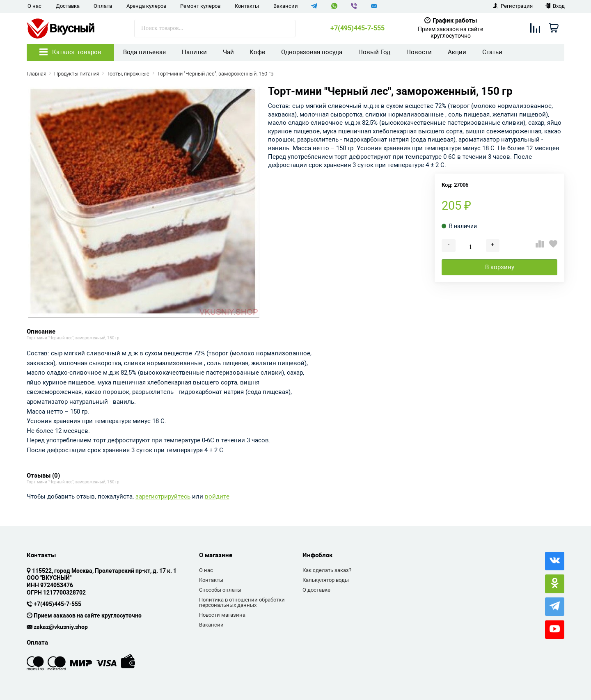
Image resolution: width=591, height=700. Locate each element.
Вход (555, 6)
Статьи (492, 52)
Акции (457, 52)
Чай (228, 52)
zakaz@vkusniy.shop (61, 627)
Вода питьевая (144, 52)
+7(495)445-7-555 (357, 28)
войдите (217, 497)
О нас (34, 6)
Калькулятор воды (326, 580)
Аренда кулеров (146, 6)
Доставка (68, 6)
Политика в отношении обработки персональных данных (242, 603)
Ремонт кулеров (200, 6)
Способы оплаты (220, 590)
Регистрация (513, 6)
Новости (419, 52)
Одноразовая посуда (312, 52)
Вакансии (286, 6)
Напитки (194, 52)
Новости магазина (222, 615)
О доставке (316, 590)
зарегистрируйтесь (163, 497)
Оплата (103, 6)
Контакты (247, 6)
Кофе (257, 52)
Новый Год (374, 52)
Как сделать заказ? (327, 570)
